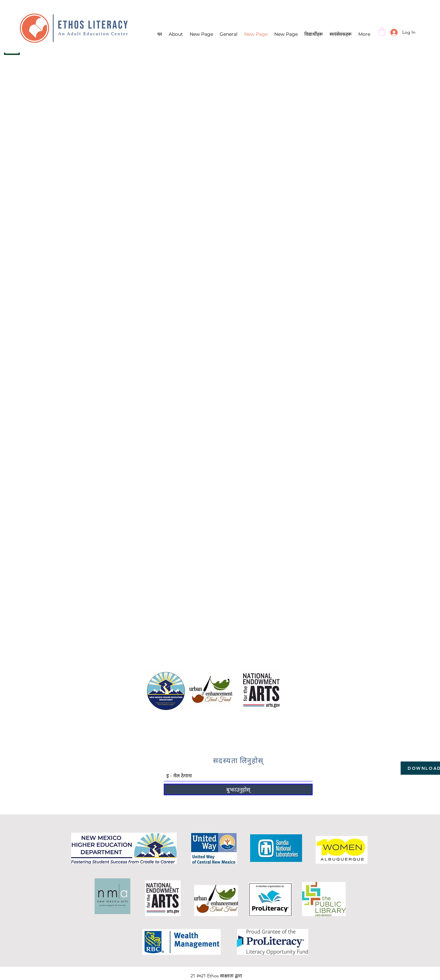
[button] (382, 32)
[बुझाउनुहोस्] (238, 789)
